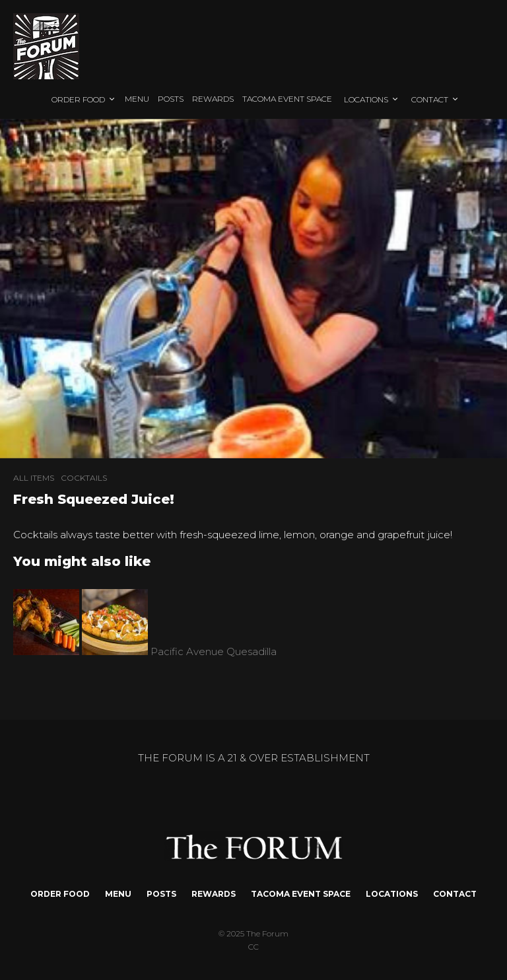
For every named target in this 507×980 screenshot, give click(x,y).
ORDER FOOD (78, 99)
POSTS (171, 99)
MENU (137, 99)
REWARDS (213, 99)
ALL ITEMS (34, 478)
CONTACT (430, 99)
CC (253, 947)
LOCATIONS (366, 99)
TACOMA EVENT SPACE (287, 99)
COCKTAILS (84, 478)
